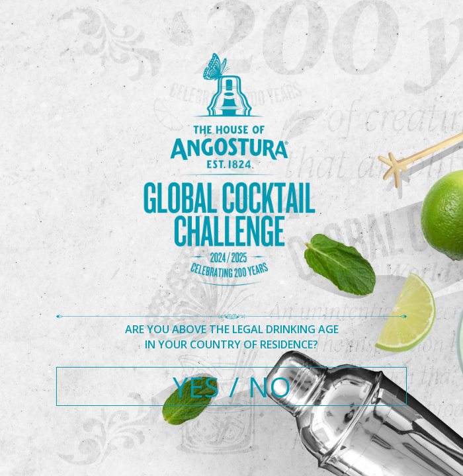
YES (196, 386)
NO (270, 386)
